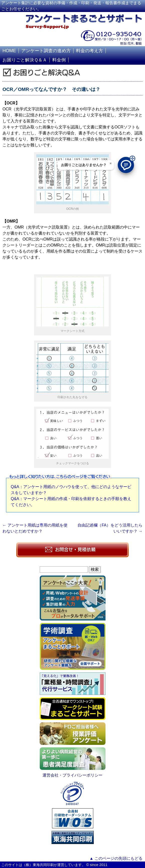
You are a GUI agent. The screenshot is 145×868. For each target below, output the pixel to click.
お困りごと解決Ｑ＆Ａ (25, 60)
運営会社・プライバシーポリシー (72, 775)
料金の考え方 (89, 51)
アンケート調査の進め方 (46, 51)
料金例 (59, 60)
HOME (9, 51)
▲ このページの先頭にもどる (116, 858)
